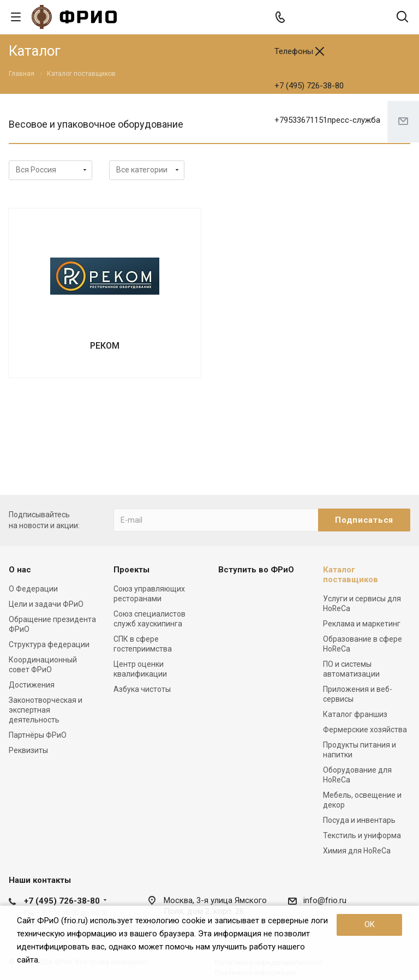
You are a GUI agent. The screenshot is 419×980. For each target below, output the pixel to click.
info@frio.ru (325, 900)
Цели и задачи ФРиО (46, 604)
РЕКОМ (105, 346)
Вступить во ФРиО (256, 570)
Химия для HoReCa (357, 851)
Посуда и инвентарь (359, 820)
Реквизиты (28, 750)
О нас (20, 570)
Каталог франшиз (355, 714)
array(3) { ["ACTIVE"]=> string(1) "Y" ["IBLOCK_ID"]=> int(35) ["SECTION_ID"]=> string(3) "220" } (147, 170)
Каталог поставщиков (351, 575)
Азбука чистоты (142, 689)
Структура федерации (49, 644)
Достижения (32, 685)
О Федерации (33, 589)
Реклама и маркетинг (362, 624)
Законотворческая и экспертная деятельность (46, 710)
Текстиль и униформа (362, 835)
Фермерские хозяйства (365, 730)
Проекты (131, 570)
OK (370, 924)
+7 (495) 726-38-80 (309, 86)
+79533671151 (327, 120)
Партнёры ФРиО (38, 735)
